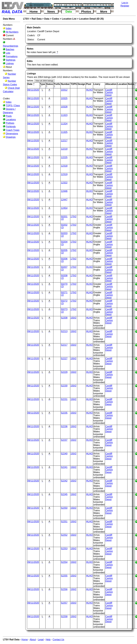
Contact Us (58, 640)
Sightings (11, 60)
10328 (64, 107)
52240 (64, 454)
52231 (64, 399)
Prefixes (10, 123)
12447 (64, 200)
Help (48, 640)
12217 (64, 141)
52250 (64, 508)
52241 (64, 467)
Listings (10, 63)
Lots (8, 53)
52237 (64, 440)
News (51, 12)
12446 (64, 191)
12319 (64, 174)
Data (69, 12)
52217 (64, 345)
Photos (86, 12)
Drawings (11, 137)
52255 (64, 576)
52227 (64, 359)
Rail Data (37, 19)
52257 (64, 603)
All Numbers (12, 32)
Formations (12, 56)
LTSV (26, 19)
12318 (64, 166)
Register (125, 6)
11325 (64, 132)
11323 (64, 115)
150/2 (73, 318)
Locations (11, 120)
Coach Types (13, 130)
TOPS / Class (13, 106)
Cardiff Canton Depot (109, 92)
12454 (64, 208)
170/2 (73, 217)
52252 (64, 535)
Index (9, 28)
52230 (64, 386)
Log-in (125, 3)
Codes (56, 19)
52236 (64, 426)
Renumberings (11, 46)
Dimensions (12, 134)
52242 (64, 481)
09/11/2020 (33, 90)
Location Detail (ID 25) (91, 19)
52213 (64, 331)
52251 (64, 522)
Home (34, 12)
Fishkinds (11, 127)
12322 (64, 183)
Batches (10, 49)
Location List (69, 19)
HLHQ (89, 90)
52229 (64, 372)
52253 (64, 549)
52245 (64, 494)
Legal (41, 640)
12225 (64, 157)
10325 (64, 98)
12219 (64, 149)
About (33, 640)
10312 (64, 90)
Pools (9, 116)
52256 (64, 589)
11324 (64, 124)
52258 (64, 616)
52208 (64, 318)
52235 (64, 413)
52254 (64, 562)
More (104, 12)
